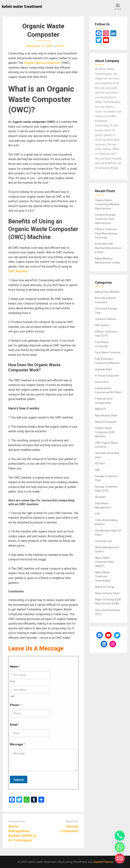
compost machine (105, 319)
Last (12, 696)
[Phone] (120, 836)
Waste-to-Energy (105, 587)
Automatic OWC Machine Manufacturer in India (108, 248)
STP (97, 514)
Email (15, 725)
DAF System (102, 325)
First (12, 681)
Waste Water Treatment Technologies (103, 576)
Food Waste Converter (108, 352)
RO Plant (100, 464)
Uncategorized (104, 541)
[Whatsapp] (120, 847)
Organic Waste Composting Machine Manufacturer (107, 204)
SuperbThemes (103, 862)
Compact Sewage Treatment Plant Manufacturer (105, 219)
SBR (97, 470)
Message (17, 744)
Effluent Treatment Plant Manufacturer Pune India (106, 233)
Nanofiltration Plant (106, 416)
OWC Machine (18, 271)
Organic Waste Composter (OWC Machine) (105, 432)
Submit (19, 780)
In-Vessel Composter (107, 376)
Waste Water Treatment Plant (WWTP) (105, 562)
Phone (15, 705)
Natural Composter (106, 422)
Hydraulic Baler (104, 369)
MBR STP (100, 409)
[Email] (120, 858)
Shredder (100, 497)
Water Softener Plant (107, 593)
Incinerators (102, 382)
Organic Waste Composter (42, 63)
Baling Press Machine (107, 292)
